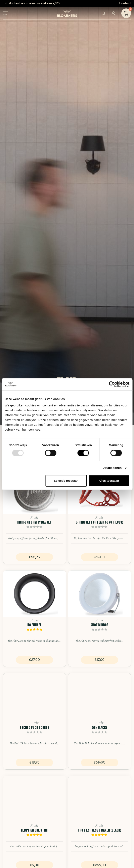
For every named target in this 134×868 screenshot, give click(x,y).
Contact (125, 3)
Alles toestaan (109, 481)
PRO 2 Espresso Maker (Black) (100, 830)
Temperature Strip (34, 830)
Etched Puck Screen (35, 727)
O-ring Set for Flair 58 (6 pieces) (99, 522)
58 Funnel (34, 625)
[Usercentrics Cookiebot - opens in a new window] (112, 384)
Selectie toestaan (66, 481)
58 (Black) (100, 727)
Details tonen (112, 468)
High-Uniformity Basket (34, 522)
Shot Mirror (99, 625)
